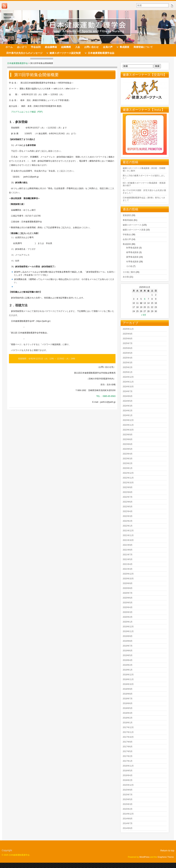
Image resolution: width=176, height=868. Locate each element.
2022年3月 (128, 516)
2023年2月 (128, 463)
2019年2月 (128, 665)
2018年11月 (128, 679)
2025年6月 (128, 348)
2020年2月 (128, 617)
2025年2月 (128, 367)
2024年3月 (128, 406)
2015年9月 (128, 790)
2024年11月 (128, 382)
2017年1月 (128, 761)
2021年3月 (128, 569)
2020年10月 (128, 579)
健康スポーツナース (132, 225)
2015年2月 (128, 809)
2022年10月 (128, 483)
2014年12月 (128, 814)
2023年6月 (128, 444)
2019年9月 (128, 636)
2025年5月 (128, 353)
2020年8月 (128, 588)
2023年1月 (128, 468)
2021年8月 (128, 550)
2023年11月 (128, 425)
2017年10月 (128, 737)
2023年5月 (128, 449)
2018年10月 (128, 684)
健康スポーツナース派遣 (134, 230)
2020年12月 (128, 574)
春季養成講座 (132, 252)
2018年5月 (128, 708)
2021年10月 (128, 540)
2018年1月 (128, 723)
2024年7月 (128, 391)
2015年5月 (128, 799)
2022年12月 (128, 473)
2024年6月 (128, 396)
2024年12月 (128, 377)
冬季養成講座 (132, 262)
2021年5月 (128, 559)
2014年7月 (128, 823)
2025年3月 (128, 363)
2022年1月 (128, 526)
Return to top (167, 851)
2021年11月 (128, 535)
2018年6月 (128, 703)
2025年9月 (128, 334)
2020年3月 (128, 612)
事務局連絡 (128, 220)
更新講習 (127, 215)
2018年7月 (128, 699)
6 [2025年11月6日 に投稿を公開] (145, 299)
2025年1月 (128, 372)
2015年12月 (128, 785)
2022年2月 (128, 521)
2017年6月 (128, 747)
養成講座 (127, 244)
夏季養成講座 (132, 257)
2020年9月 (128, 583)
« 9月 (144, 315)
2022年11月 (128, 478)
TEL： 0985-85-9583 (106, 396)
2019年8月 (128, 641)
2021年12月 (128, 531)
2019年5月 (128, 655)
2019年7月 (128, 646)
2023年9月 (128, 435)
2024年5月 (128, 401)
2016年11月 (128, 766)
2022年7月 (128, 497)
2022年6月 (128, 502)
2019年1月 (128, 670)
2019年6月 (128, 651)
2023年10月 (128, 430)
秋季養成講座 (132, 248)
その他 (129, 266)
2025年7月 (128, 343)
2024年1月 (128, 415)
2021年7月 (128, 555)
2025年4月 (128, 358)
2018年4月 (128, 713)
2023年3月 (128, 459)
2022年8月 (128, 492)
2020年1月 (128, 622)
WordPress (144, 857)
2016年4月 (128, 775)
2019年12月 (128, 627)
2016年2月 (128, 780)
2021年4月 (128, 564)
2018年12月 (128, 675)
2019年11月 (128, 631)
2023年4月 (128, 454)
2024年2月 (128, 411)
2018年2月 (128, 718)
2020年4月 (128, 607)
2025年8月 (128, 339)
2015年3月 (128, 804)
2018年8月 (128, 694)
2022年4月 (128, 511)
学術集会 (127, 235)
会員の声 (127, 239)
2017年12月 (128, 727)
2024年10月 (128, 387)
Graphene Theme (166, 857)
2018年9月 (128, 689)
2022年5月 (128, 507)
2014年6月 (128, 828)
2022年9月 (128, 487)
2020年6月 (128, 598)
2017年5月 (128, 751)
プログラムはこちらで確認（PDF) (27, 112)
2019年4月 (128, 660)
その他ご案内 (129, 272)
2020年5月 (128, 603)
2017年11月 (128, 732)
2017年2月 (128, 756)
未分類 (126, 277)
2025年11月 (128, 329)
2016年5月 (128, 771)
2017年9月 (128, 742)
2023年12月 (128, 420)
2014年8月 (128, 819)
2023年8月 (128, 439)
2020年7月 (128, 593)
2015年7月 (128, 795)
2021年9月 (128, 545)
